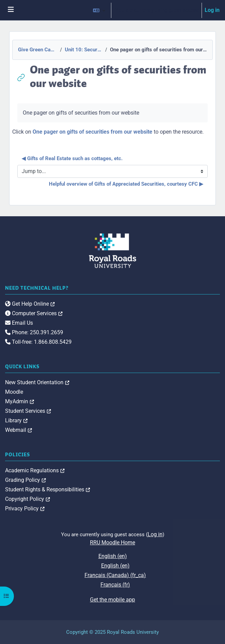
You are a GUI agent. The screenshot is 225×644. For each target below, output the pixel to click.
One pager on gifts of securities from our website (92, 132)
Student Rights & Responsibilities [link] (48, 489)
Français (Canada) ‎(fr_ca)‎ (115, 575)
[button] (99, 10)
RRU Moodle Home (112, 543)
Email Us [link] (19, 323)
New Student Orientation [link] (37, 382)
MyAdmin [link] (20, 401)
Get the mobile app (112, 600)
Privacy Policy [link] (25, 509)
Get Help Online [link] (30, 304)
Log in (212, 10)
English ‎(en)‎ (113, 556)
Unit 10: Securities (83, 50)
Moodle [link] (14, 392)
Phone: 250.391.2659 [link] (34, 332)
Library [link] (16, 420)
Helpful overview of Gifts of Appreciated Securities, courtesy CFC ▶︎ (126, 184)
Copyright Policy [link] (27, 499)
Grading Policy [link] (25, 480)
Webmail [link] (18, 430)
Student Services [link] (28, 411)
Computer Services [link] (34, 313)
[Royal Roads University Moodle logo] (113, 250)
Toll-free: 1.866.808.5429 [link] (38, 342)
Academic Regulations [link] (35, 470)
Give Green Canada (37, 50)
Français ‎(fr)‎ (115, 585)
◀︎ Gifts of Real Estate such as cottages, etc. (72, 158)
